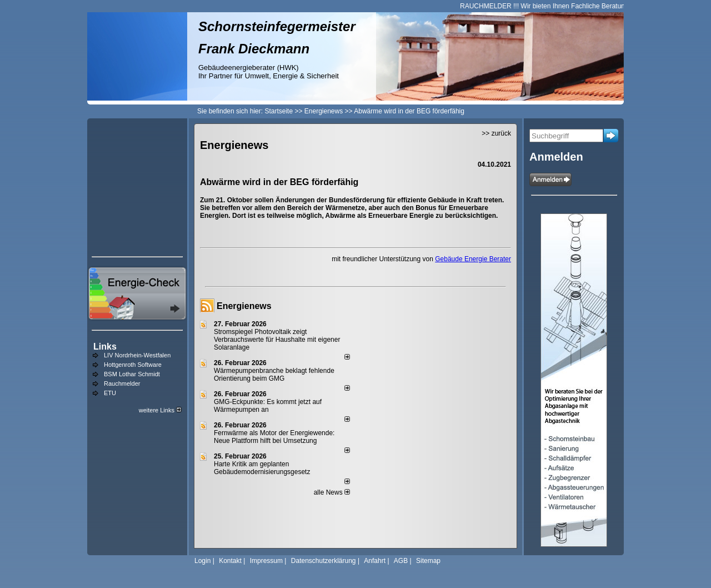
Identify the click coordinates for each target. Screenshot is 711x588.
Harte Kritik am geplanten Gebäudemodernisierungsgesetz (262, 468)
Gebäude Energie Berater (473, 259)
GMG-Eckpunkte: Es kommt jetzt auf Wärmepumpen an (268, 406)
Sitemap (428, 561)
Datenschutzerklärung (324, 561)
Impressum (266, 561)
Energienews (244, 306)
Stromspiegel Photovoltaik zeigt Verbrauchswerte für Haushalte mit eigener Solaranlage (277, 340)
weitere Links (160, 410)
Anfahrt (375, 561)
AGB (401, 561)
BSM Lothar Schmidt (132, 374)
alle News (332, 492)
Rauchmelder (122, 383)
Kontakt (230, 561)
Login (202, 561)
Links (105, 347)
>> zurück (496, 133)
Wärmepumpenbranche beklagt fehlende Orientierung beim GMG (274, 375)
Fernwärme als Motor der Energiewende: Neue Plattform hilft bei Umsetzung (274, 437)
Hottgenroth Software (133, 365)
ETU (110, 393)
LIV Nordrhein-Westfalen (137, 355)
